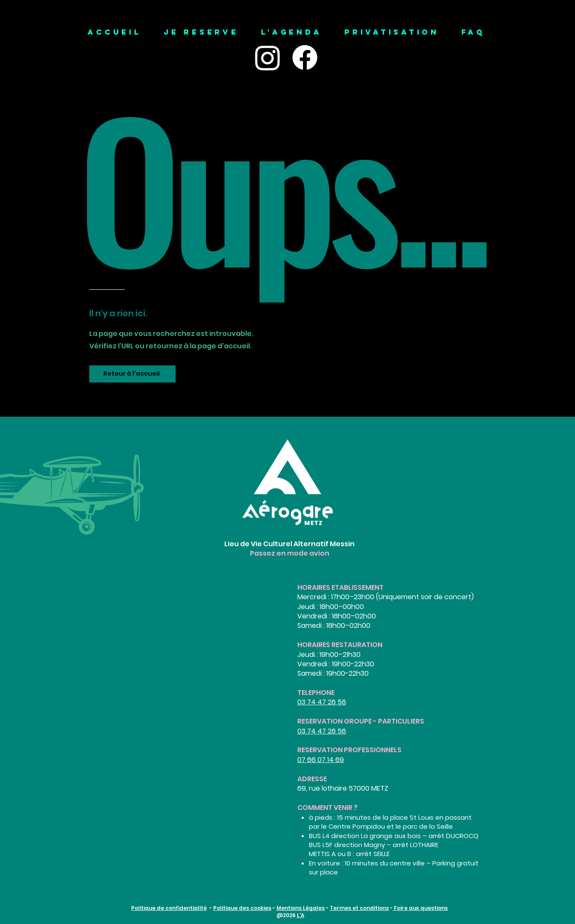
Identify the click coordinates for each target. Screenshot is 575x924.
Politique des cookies (242, 908)
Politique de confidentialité (169, 908)
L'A (301, 915)
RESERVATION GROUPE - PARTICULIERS (361, 721)
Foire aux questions (420, 908)
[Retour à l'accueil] (132, 374)
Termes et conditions (359, 908)
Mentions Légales (301, 908)
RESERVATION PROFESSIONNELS (349, 750)
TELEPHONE (316, 693)
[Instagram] (268, 57)
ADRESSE (312, 779)
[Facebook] (305, 57)
